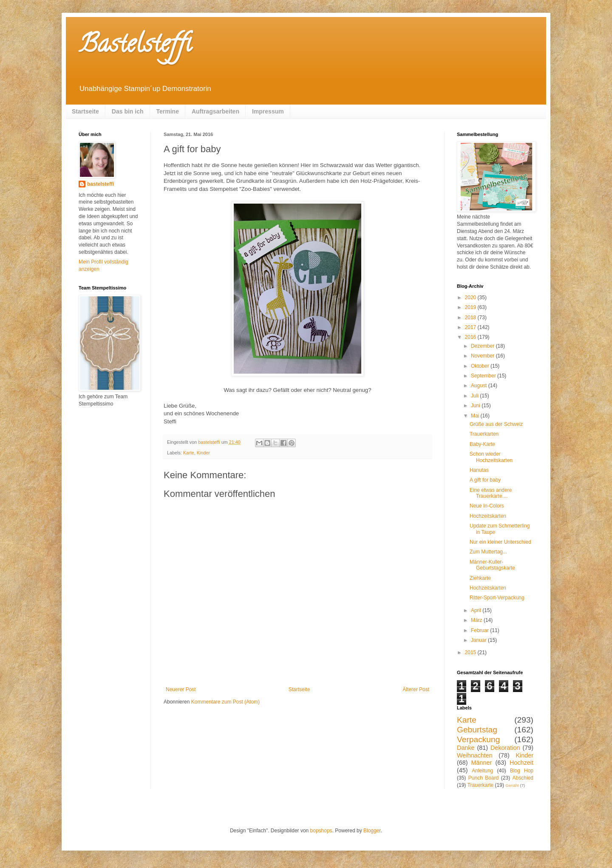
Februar (480, 630)
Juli (475, 396)
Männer (482, 763)
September (484, 376)
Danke (466, 748)
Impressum (268, 111)
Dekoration (505, 748)
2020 (471, 298)
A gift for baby (485, 480)
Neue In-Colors (487, 506)
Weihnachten (475, 755)
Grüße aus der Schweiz (496, 424)
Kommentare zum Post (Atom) (225, 702)
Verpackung (478, 739)
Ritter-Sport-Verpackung (497, 598)
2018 (471, 318)
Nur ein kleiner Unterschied (500, 542)
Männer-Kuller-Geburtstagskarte (492, 565)
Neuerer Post (181, 689)
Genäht (512, 785)
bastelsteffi (101, 184)
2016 (471, 337)
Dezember (483, 346)
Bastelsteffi (135, 46)
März (477, 620)
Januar (479, 640)
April (477, 610)
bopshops (321, 831)
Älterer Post (416, 689)
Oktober (481, 366)
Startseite (85, 111)
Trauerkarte (481, 785)
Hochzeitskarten (488, 516)
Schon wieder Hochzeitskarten (491, 457)
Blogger (372, 831)
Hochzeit (521, 763)
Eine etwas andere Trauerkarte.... (491, 493)
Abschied (523, 778)
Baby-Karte (482, 444)
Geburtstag (477, 730)
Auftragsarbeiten (215, 111)
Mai (476, 416)
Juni (476, 406)
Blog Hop (522, 771)
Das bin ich (128, 111)
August (480, 386)
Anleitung (482, 771)
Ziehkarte (480, 578)
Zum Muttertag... (488, 552)
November (483, 356)
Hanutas (479, 470)
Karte (189, 453)
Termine (168, 111)
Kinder (203, 453)
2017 (471, 327)
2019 (471, 307)
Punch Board (484, 778)
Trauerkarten (484, 434)
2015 (471, 652)
